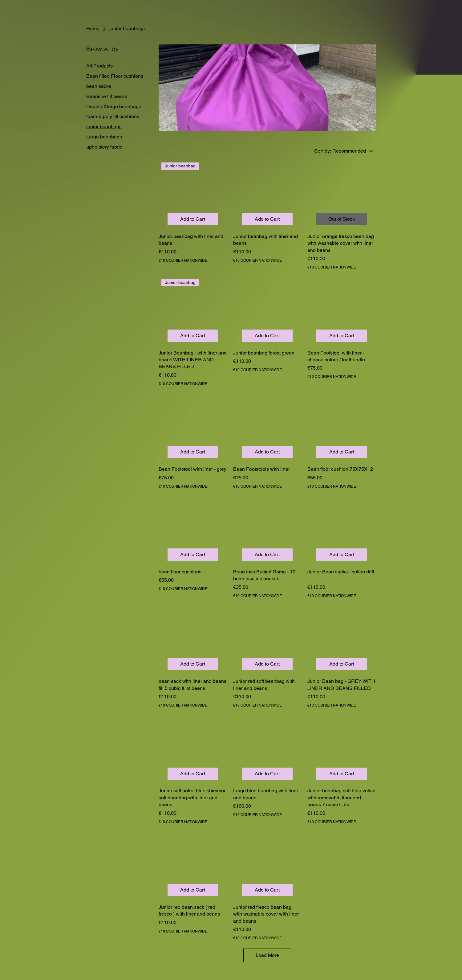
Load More (267, 955)
